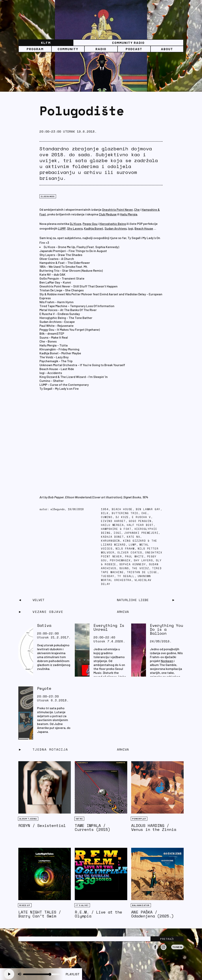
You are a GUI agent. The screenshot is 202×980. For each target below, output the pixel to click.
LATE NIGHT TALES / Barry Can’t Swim (40, 914)
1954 (105, 509)
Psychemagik (120, 560)
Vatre (79, 819)
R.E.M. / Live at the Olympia (98, 914)
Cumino (107, 517)
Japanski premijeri (141, 533)
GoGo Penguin (140, 521)
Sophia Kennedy (133, 564)
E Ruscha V (141, 517)
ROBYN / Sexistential (42, 825)
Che (137, 209)
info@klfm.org (43, 950)
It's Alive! (82, 905)
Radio (101, 49)
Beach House (144, 228)
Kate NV (133, 537)
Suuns (124, 568)
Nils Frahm (125, 549)
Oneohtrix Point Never (117, 209)
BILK (105, 513)
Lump (133, 545)
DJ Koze (76, 224)
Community (68, 49)
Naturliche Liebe (133, 600)
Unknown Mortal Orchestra (126, 578)
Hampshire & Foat (116, 529)
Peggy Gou (90, 224)
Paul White (135, 557)
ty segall (126, 576)
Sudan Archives (116, 228)
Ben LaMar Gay (148, 509)
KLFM (46, 43)
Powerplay (139, 819)
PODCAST (134, 49)
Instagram (164, 950)
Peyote (44, 688)
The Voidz (140, 568)
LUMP (62, 228)
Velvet (38, 600)
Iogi (131, 228)
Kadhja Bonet (94, 228)
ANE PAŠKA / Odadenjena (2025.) (152, 914)
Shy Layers (75, 228)
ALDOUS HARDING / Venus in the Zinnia (154, 827)
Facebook (155, 950)
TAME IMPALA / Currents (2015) (93, 827)
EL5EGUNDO (48, 196)
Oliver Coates (130, 553)
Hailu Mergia (129, 214)
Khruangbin (110, 541)
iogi (117, 533)
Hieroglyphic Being (113, 224)
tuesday (108, 576)
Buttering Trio (125, 513)
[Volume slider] (41, 974)
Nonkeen (167, 661)
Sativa (44, 625)
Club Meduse (108, 214)
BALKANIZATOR (141, 905)
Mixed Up (25, 905)
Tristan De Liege (142, 572)
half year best (140, 525)
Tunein (177, 947)
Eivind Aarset (113, 521)
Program (35, 49)
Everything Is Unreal (109, 627)
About (167, 49)
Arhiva (123, 749)
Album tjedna (28, 819)
